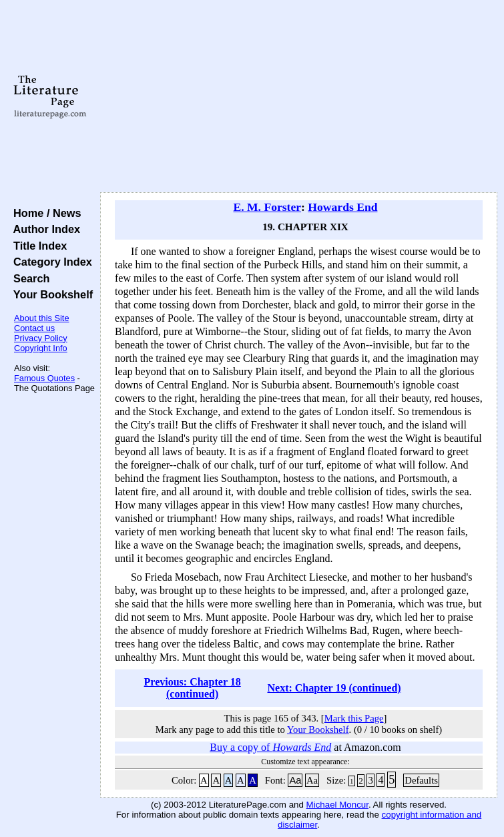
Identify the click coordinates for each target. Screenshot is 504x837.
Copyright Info (41, 348)
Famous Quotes (44, 378)
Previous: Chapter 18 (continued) (193, 688)
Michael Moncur (337, 805)
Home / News (44, 213)
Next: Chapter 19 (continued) (334, 688)
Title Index (37, 246)
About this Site (42, 318)
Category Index (50, 262)
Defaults (421, 780)
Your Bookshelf (50, 294)
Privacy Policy (41, 338)
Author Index (44, 229)
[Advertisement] (299, 97)
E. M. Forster (267, 207)
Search (28, 278)
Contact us (34, 328)
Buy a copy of (270, 747)
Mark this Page (354, 718)
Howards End (342, 207)
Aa (295, 780)
